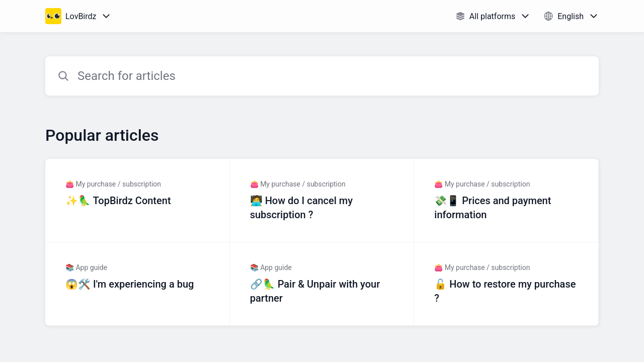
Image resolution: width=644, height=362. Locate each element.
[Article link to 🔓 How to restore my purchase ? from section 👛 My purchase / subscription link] (506, 284)
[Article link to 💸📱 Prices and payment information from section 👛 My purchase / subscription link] (506, 201)
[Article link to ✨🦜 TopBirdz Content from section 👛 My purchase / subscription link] (138, 201)
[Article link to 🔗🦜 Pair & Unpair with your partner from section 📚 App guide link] (322, 284)
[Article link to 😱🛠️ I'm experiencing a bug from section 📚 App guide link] (138, 284)
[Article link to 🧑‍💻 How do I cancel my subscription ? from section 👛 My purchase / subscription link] (322, 201)
